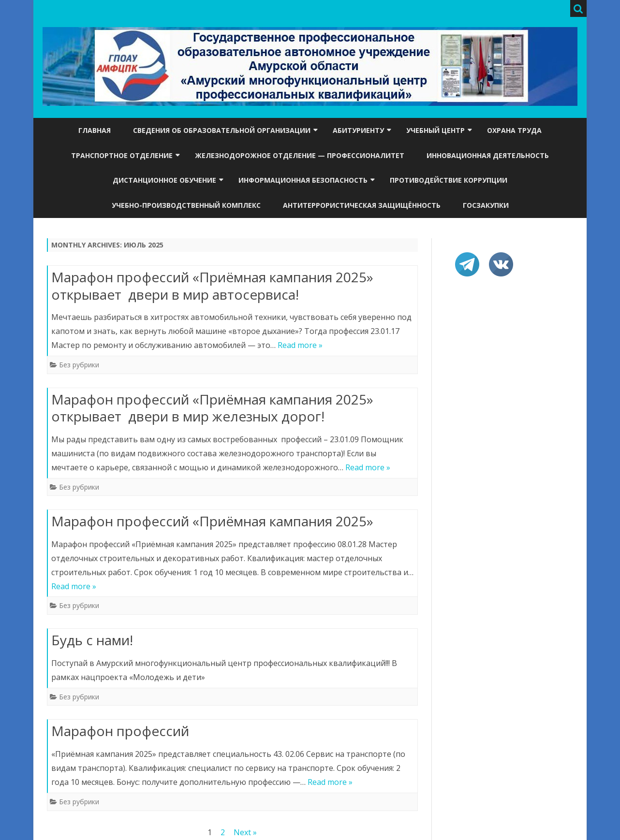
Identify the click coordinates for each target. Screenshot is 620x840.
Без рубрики (79, 365)
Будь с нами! (92, 640)
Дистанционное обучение (164, 180)
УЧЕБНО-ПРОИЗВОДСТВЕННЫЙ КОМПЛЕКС (186, 205)
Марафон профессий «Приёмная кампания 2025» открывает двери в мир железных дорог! (212, 408)
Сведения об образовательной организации (222, 130)
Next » (245, 832)
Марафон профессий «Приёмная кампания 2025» (212, 521)
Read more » (300, 345)
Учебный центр (435, 130)
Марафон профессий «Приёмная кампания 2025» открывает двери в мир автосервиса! (212, 286)
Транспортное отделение (122, 155)
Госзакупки (486, 205)
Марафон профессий (120, 731)
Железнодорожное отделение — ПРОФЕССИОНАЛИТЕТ (300, 155)
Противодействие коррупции (449, 180)
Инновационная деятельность (488, 155)
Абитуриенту (358, 130)
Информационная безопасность (303, 180)
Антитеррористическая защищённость (362, 205)
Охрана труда (514, 130)
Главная (95, 130)
